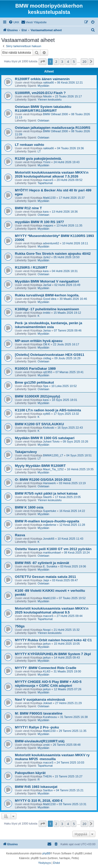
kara (46, 212)
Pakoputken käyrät (30, 773)
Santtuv (48, 790)
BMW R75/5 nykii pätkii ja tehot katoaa (46, 493)
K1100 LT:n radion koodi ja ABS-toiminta (48, 410)
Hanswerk (50, 483)
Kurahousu (50, 717)
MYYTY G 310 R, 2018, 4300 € (39, 801)
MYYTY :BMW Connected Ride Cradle (46, 668)
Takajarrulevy (26, 452)
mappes (48, 225)
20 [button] (84, 62)
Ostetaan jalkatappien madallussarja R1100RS (53, 128)
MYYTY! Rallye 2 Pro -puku (37, 727)
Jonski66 (49, 539)
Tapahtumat (45, 183)
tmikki (47, 313)
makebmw (50, 525)
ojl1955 (48, 372)
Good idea (50, 299)
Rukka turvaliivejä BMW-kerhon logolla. (47, 295)
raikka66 (49, 82)
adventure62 (51, 243)
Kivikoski (49, 428)
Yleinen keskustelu (50, 99)
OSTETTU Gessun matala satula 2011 (45, 577)
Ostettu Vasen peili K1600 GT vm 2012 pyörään (53, 549)
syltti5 (47, 414)
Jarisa (47, 330)
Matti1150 (49, 198)
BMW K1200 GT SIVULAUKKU (39, 424)
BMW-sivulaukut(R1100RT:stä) (40, 741)
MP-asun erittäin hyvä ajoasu (39, 341)
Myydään (44, 86)
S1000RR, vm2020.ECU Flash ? (40, 93)
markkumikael (52, 552)
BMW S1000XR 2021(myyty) (38, 396)
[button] (43, 62)
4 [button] (68, 62)
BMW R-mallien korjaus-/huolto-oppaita (47, 521)
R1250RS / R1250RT (31, 267)
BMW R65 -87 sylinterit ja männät (42, 563)
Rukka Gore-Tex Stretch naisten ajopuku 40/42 (53, 254)
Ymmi (47, 162)
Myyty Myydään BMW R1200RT (40, 466)
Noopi (47, 630)
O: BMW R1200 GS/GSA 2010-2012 (43, 480)
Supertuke (50, 511)
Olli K (47, 344)
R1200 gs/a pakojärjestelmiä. (38, 159)
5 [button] (74, 62)
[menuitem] (14, 22)
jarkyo (47, 644)
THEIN (47, 776)
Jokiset (48, 703)
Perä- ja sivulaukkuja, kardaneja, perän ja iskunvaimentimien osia (48, 325)
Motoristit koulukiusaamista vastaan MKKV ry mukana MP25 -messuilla (52, 757)
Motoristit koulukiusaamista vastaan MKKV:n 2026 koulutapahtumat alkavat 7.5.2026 (52, 174)
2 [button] (56, 62)
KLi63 (47, 671)
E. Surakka (50, 566)
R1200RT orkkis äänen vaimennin (42, 79)
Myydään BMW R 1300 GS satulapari (45, 438)
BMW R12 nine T (28, 208)
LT (39, 151)
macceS (48, 180)
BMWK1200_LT (53, 455)
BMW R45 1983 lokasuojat (36, 787)
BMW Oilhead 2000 (56, 114)
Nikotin (48, 96)
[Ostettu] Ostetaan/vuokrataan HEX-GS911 (50, 355)
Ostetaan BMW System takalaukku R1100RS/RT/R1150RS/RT (43, 109)
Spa (46, 386)
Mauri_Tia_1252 (53, 469)
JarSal (47, 285)
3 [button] (62, 62)
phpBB (46, 853)
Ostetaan (44, 120)
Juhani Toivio (51, 441)
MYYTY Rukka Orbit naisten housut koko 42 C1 (53, 640)
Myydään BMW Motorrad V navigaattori (47, 281)
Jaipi (46, 580)
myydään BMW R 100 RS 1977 (39, 222)
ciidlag (47, 358)
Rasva (20, 535)
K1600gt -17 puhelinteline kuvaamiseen (47, 309)
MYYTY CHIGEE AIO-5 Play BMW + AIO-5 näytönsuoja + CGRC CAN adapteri (48, 684)
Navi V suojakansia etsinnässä (40, 700)
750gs (20, 626)
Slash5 (48, 497)
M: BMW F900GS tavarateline (39, 713)
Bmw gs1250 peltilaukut (34, 382)
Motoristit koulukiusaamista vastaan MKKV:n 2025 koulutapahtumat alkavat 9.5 (52, 610)
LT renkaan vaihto (30, 145)
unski (47, 745)
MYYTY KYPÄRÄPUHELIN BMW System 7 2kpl (53, 654)
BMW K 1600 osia (29, 507)
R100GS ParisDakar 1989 (35, 369)
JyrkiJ (47, 257)
